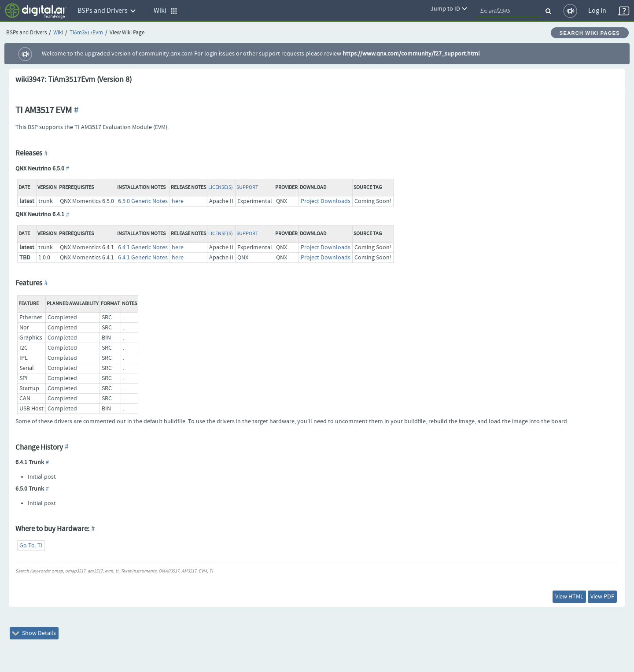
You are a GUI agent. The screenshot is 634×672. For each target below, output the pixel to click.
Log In (597, 11)
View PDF (602, 597)
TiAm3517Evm (86, 33)
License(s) (221, 188)
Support (247, 188)
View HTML (569, 597)
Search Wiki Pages (590, 33)
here (178, 201)
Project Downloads (326, 201)
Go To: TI (31, 546)
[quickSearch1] (509, 11)
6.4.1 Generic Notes (143, 247)
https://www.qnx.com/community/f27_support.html (411, 54)
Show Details (34, 633)
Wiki (58, 33)
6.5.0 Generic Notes (143, 201)
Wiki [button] (166, 11)
